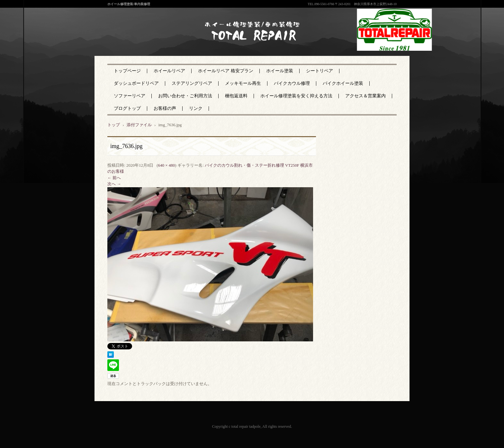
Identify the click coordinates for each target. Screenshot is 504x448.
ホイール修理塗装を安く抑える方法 (296, 96)
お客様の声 (165, 108)
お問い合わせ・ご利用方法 (185, 96)
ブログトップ (127, 108)
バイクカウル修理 (292, 83)
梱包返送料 (236, 96)
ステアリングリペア (192, 83)
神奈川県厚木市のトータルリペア (248, 45)
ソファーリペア (130, 96)
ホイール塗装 (280, 71)
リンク (196, 108)
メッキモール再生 (243, 83)
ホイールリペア (169, 71)
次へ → (114, 184)
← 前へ (114, 178)
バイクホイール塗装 (343, 83)
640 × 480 (166, 165)
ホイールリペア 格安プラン (226, 71)
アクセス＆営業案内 (365, 96)
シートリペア (319, 71)
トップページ (127, 71)
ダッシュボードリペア (136, 83)
